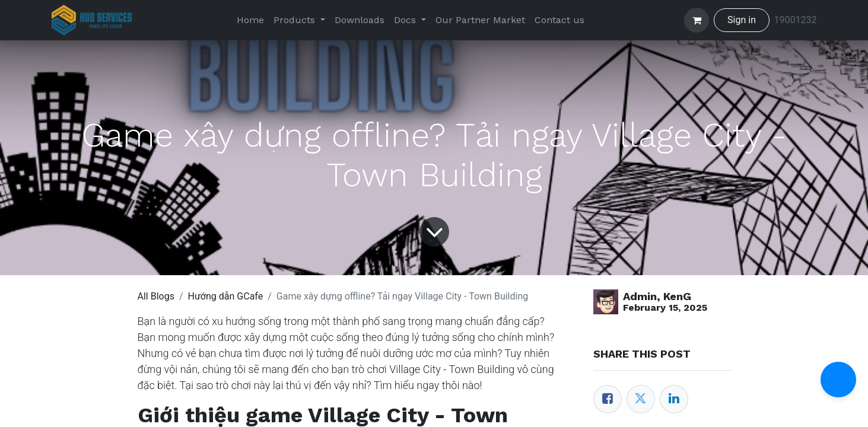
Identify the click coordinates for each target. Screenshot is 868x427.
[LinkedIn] (674, 399)
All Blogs (156, 296)
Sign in (742, 20)
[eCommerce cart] (697, 20)
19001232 (796, 20)
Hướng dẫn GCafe (226, 296)
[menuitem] (250, 20)
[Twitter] (641, 399)
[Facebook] (608, 399)
